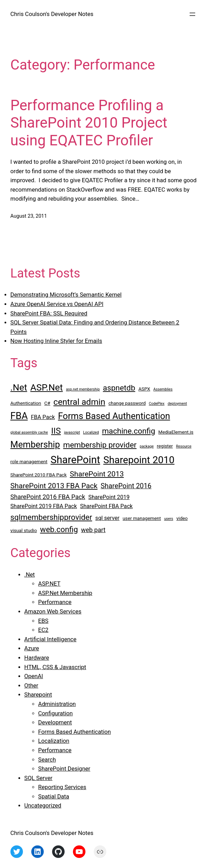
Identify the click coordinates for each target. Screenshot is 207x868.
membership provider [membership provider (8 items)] (100, 445)
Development (55, 722)
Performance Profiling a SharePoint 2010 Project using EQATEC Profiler (89, 123)
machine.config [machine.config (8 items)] (129, 431)
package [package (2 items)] (147, 446)
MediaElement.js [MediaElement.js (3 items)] (176, 432)
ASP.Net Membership (65, 593)
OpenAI (34, 676)
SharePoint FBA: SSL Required (49, 314)
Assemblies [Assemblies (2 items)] (163, 389)
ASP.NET (49, 584)
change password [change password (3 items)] (127, 403)
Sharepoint (38, 695)
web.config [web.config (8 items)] (59, 529)
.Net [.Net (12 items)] (19, 387)
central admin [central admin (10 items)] (79, 402)
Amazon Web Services (53, 612)
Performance (55, 602)
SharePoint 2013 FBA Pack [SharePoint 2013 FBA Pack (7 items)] (54, 486)
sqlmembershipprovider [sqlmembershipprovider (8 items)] (51, 517)
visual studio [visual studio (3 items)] (24, 530)
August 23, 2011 (29, 216)
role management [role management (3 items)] (29, 461)
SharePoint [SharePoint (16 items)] (76, 460)
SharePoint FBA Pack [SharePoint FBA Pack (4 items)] (106, 506)
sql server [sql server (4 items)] (107, 518)
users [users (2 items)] (168, 519)
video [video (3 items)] (182, 518)
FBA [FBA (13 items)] (19, 416)
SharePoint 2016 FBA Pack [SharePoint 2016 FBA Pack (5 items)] (48, 497)
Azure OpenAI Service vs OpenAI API (57, 304)
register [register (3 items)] (165, 446)
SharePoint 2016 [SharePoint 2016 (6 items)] (126, 486)
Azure (32, 648)
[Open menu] (192, 14)
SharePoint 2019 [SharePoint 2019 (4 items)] (109, 497)
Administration (57, 704)
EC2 (43, 630)
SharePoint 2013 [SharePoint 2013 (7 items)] (97, 474)
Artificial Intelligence (50, 639)
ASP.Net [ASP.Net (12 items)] (47, 387)
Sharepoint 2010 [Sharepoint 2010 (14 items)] (139, 460)
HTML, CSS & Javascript (55, 667)
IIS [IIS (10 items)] (56, 431)
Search (47, 760)
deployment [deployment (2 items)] (177, 404)
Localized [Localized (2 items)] (91, 432)
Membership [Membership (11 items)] (35, 444)
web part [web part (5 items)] (93, 530)
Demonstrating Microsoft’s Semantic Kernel (66, 295)
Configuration (56, 713)
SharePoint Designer (64, 769)
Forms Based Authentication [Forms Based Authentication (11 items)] (114, 416)
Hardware (37, 658)
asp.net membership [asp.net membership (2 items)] (83, 389)
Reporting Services (62, 787)
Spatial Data (54, 797)
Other (31, 686)
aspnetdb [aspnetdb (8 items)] (119, 388)
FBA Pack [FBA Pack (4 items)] (43, 417)
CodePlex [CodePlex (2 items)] (157, 404)
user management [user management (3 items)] (142, 518)
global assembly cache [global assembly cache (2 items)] (29, 432)
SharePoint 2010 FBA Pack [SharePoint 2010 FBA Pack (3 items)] (39, 475)
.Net (30, 575)
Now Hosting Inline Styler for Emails (56, 341)
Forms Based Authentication (74, 732)
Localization (54, 741)
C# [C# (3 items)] (47, 403)
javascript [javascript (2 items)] (72, 432)
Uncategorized (43, 806)
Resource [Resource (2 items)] (184, 446)
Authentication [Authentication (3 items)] (26, 403)
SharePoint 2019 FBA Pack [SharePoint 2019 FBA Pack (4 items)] (44, 506)
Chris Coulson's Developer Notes (52, 14)
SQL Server (38, 778)
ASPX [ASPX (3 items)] (144, 389)
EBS (43, 621)
